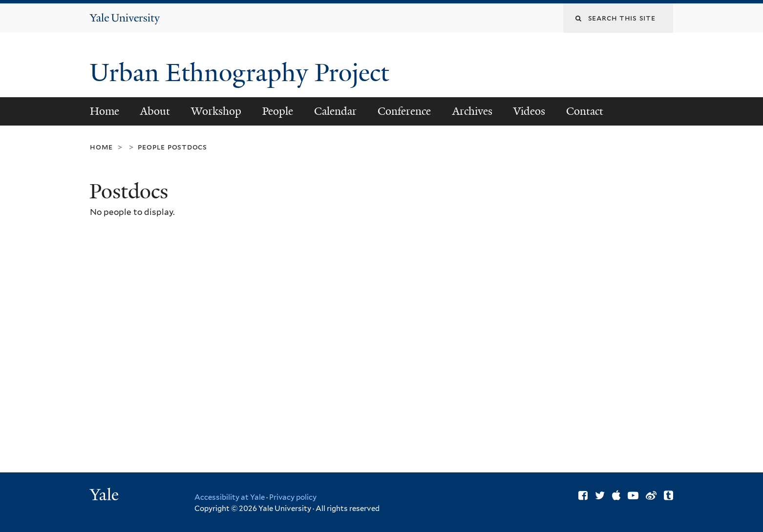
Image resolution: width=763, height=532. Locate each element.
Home (105, 111)
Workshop (216, 111)
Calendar (335, 111)
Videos (529, 111)
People (278, 111)
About (155, 111)
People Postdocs (172, 147)
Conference (404, 111)
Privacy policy (293, 497)
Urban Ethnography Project (242, 73)
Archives (472, 111)
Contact (585, 111)
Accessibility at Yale (230, 497)
